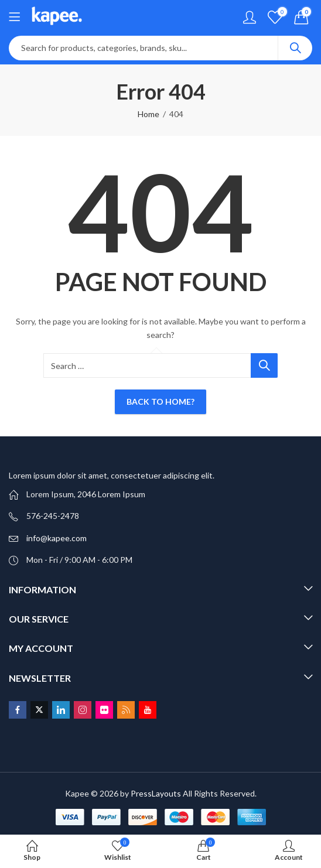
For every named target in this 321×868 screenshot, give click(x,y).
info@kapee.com (57, 538)
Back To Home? (160, 401)
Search (295, 48)
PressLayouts (156, 793)
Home (148, 114)
